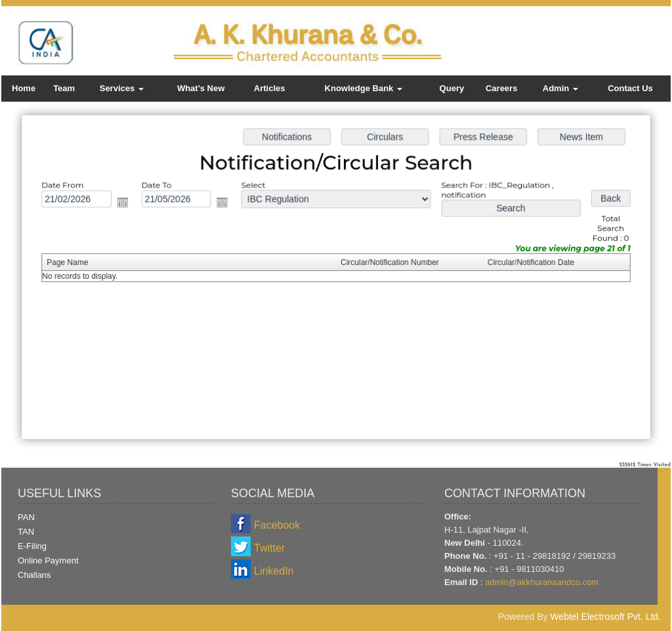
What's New (201, 88)
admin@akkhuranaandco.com (542, 582)
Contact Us (630, 88)
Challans (34, 575)
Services (122, 88)
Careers (501, 88)
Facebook (277, 525)
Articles (270, 88)
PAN (26, 517)
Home (24, 88)
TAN (26, 532)
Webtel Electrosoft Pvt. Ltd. (605, 617)
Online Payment (48, 560)
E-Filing (32, 546)
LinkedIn (274, 571)
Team (64, 88)
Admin (560, 88)
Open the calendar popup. (126, 204)
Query (452, 88)
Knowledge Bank (364, 88)
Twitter (269, 548)
